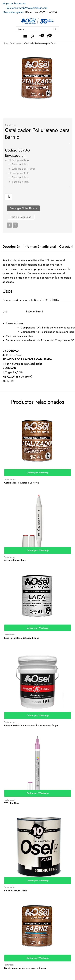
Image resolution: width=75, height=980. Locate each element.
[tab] (11, 247)
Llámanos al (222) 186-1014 (30, 12)
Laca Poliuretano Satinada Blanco (22, 638)
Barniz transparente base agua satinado (25, 968)
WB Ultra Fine (11, 803)
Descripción (11, 247)
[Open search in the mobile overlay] (37, 29)
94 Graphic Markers (15, 560)
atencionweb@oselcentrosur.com (27, 8)
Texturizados (16, 43)
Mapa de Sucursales (14, 3)
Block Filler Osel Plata (15, 891)
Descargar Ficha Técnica (23, 208)
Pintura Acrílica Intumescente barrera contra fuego (31, 725)
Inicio (5, 43)
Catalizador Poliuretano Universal (22, 483)
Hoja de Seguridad (21, 217)
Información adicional (40, 247)
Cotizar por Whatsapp (38, 473)
